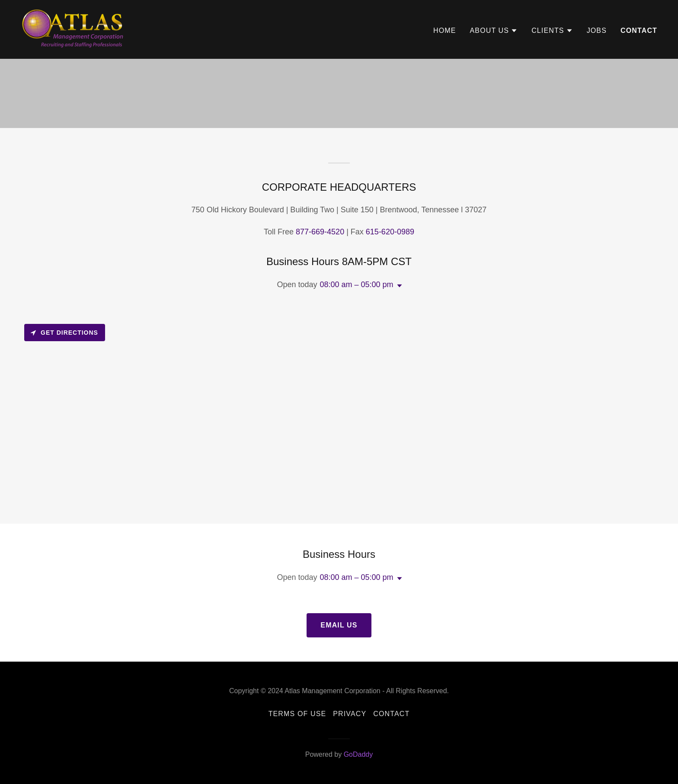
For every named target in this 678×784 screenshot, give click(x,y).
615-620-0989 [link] (390, 232)
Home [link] (445, 30)
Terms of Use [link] (297, 714)
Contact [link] (639, 30)
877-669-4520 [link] (320, 232)
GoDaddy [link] (358, 754)
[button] (494, 31)
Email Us (339, 625)
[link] (74, 29)
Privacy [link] (350, 714)
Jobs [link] (597, 30)
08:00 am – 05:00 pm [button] (356, 285)
